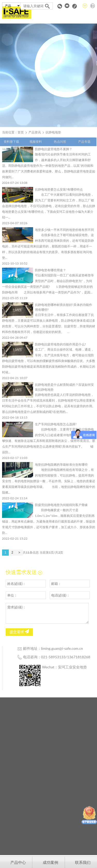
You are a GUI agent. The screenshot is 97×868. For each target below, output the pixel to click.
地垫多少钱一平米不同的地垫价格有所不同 (64, 230)
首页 (21, 132)
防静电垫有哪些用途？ (50, 270)
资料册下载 (11, 142)
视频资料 (36, 142)
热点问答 (60, 142)
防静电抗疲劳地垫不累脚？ (54, 149)
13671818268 (79, 657)
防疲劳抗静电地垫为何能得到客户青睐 (61, 505)
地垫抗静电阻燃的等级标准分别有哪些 (61, 465)
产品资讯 (35, 132)
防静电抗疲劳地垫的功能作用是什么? (60, 344)
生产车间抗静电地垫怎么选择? (56, 424)
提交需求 (19, 632)
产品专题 (84, 142)
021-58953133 (53, 657)
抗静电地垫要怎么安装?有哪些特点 (59, 189)
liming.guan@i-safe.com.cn (62, 648)
